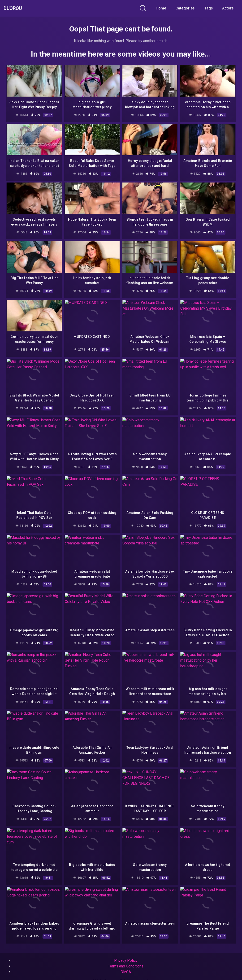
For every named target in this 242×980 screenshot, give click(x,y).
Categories (185, 8)
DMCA (126, 972)
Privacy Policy (126, 960)
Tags (209, 8)
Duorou (16, 8)
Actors (228, 8)
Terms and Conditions (126, 966)
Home (161, 8)
